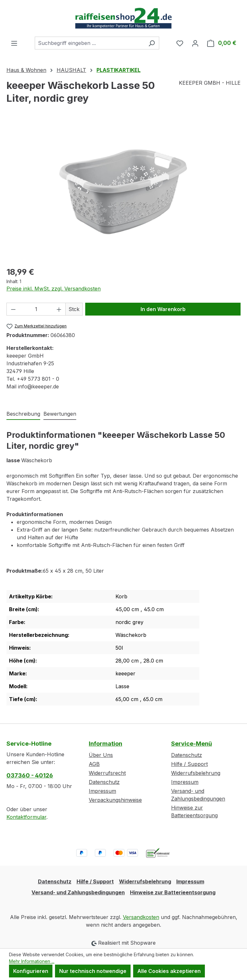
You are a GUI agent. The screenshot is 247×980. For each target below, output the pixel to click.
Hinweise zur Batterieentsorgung (173, 892)
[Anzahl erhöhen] (59, 309)
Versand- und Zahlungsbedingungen (78, 892)
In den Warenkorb (163, 309)
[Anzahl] (36, 309)
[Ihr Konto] (195, 43)
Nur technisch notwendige (93, 971)
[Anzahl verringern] (13, 309)
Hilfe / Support (189, 764)
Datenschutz (104, 782)
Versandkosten (141, 917)
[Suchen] (152, 43)
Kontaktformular (26, 817)
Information (105, 744)
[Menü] (14, 43)
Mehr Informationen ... (32, 961)
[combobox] (90, 43)
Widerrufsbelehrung (196, 773)
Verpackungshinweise (115, 800)
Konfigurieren (31, 971)
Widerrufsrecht (107, 773)
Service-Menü (192, 744)
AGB (94, 764)
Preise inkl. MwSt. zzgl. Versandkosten (54, 289)
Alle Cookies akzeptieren (169, 971)
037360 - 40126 (30, 775)
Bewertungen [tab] (60, 414)
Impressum (102, 791)
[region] (123, 192)
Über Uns (101, 755)
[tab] (23, 414)
